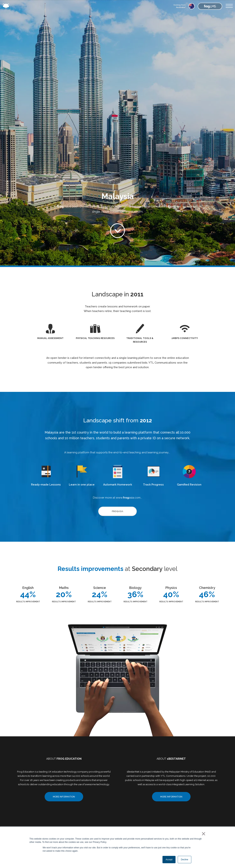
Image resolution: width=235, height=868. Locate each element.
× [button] (203, 834)
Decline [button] (185, 860)
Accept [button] (169, 860)
